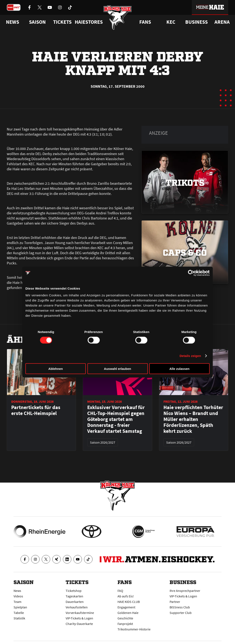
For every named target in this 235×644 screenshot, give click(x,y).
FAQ (120, 591)
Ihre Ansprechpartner (185, 591)
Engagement (126, 607)
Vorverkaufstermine (80, 613)
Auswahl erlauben (117, 368)
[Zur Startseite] (118, 17)
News (17, 591)
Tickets (62, 22)
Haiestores (89, 22)
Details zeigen (190, 356)
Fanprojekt (125, 624)
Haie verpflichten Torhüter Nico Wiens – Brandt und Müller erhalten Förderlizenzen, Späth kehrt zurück (193, 419)
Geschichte (125, 618)
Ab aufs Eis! (126, 596)
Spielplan (20, 607)
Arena (222, 22)
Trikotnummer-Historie (134, 629)
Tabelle (19, 613)
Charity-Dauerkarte (79, 624)
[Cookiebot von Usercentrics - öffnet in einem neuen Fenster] (191, 273)
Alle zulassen (179, 368)
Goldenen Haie (128, 613)
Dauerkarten (75, 602)
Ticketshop (74, 591)
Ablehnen (55, 368)
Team (17, 602)
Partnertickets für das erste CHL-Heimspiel (36, 410)
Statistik (19, 618)
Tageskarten (74, 596)
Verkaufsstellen (77, 607)
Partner (175, 602)
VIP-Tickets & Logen (79, 618)
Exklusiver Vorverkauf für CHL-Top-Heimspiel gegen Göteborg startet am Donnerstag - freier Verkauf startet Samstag (116, 419)
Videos (18, 596)
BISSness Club (180, 607)
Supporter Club (181, 613)
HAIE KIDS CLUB (129, 602)
